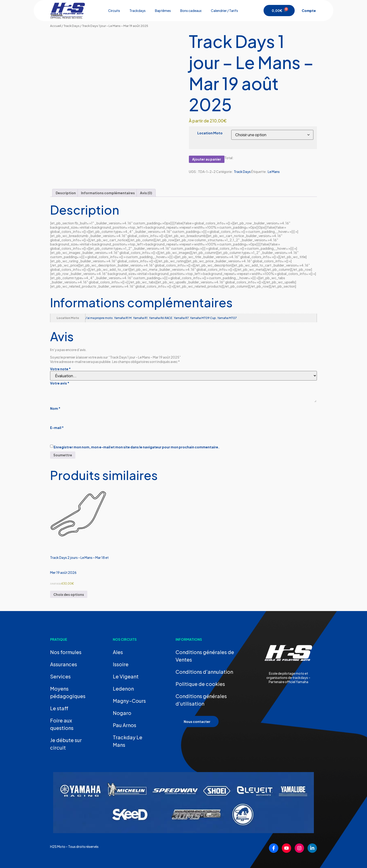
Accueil (56, 26)
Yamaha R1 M (123, 318)
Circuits (114, 11)
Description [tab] (66, 193)
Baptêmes (163, 11)
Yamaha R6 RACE (161, 318)
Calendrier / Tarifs (224, 11)
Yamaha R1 (140, 318)
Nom (55, 408)
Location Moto (210, 133)
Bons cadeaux (191, 11)
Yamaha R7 (181, 318)
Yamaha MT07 (227, 318)
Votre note (60, 369)
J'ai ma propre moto (99, 318)
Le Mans (274, 172)
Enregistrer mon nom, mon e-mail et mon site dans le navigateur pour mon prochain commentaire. (137, 447)
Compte (309, 11)
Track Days (72, 26)
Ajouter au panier (207, 159)
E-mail (57, 428)
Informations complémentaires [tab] (108, 193)
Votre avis (60, 383)
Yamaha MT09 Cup (203, 318)
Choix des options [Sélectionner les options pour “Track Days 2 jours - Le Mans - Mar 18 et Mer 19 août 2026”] (69, 594)
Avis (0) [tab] (146, 193)
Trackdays (138, 11)
